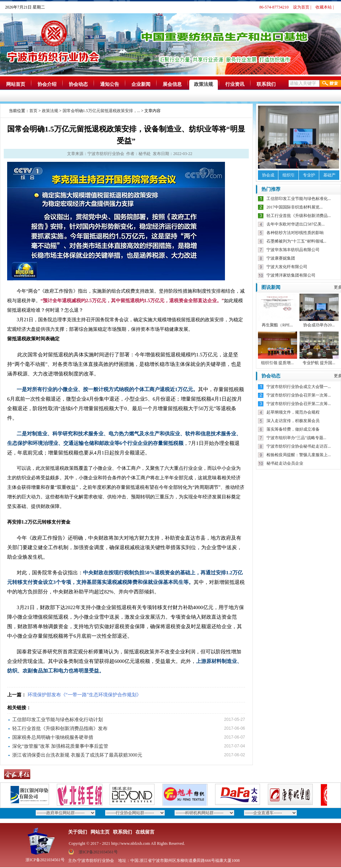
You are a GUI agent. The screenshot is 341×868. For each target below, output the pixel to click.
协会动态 (78, 84)
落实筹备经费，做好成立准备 (293, 429)
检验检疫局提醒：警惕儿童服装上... (299, 455)
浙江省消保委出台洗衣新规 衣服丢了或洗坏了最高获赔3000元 (77, 755)
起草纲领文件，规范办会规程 (293, 412)
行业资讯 (235, 84)
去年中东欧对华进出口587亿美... (296, 224)
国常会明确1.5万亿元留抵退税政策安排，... (101, 111)
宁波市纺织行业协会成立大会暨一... (299, 387)
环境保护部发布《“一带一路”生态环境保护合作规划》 (84, 695)
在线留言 (145, 832)
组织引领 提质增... (277, 363)
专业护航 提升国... (319, 363)
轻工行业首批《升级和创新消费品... (299, 216)
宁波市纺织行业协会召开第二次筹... (299, 404)
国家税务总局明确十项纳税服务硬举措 (53, 737)
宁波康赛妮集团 (281, 258)
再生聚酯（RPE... (277, 325)
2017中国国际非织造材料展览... (295, 207)
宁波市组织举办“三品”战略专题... (296, 438)
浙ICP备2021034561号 (98, 852)
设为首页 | (302, 7)
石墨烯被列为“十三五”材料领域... (296, 241)
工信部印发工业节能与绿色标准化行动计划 (58, 720)
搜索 (330, 83)
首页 (33, 111)
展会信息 (172, 84)
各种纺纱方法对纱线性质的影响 (295, 233)
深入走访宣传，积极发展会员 (293, 421)
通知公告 (110, 84)
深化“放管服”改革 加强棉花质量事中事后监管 (60, 746)
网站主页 (100, 832)
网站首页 (16, 84)
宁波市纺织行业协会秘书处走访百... (299, 446)
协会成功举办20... (319, 325)
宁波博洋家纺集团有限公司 (291, 275)
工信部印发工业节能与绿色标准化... (299, 199)
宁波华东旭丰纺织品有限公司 (293, 250)
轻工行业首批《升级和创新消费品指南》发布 (60, 728)
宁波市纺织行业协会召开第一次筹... (299, 395)
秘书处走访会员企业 (285, 463)
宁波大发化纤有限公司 (287, 267)
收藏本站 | (324, 7)
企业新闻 (141, 84)
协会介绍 (47, 84)
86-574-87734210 (274, 7)
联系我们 (266, 84)
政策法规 (204, 84)
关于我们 (78, 832)
